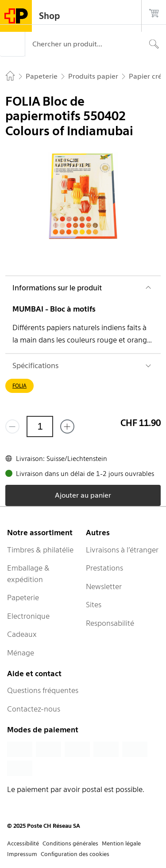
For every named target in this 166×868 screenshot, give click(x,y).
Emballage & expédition (28, 574)
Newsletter (104, 586)
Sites (94, 605)
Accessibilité (23, 843)
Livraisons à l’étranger (122, 550)
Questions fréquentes (43, 690)
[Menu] (12, 44)
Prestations (104, 568)
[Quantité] (40, 426)
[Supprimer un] (12, 426)
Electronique (28, 616)
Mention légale (121, 843)
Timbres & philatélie (40, 550)
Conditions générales (70, 843)
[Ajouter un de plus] (67, 426)
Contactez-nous (34, 709)
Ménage (21, 653)
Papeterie (23, 598)
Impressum (22, 854)
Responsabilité (110, 623)
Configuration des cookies (75, 854)
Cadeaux (22, 634)
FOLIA (19, 386)
